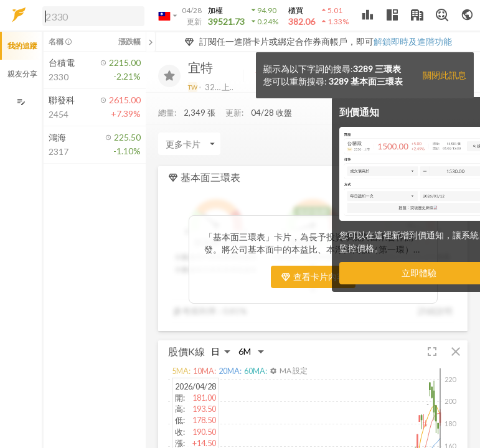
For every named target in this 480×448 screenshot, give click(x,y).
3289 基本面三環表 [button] (366, 81)
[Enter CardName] (189, 144)
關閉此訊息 (445, 75)
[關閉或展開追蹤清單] (151, 42)
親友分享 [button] (22, 74)
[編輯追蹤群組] (21, 102)
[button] (91, 16)
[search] (93, 16)
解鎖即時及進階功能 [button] (413, 41)
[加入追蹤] (169, 76)
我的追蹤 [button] (22, 46)
